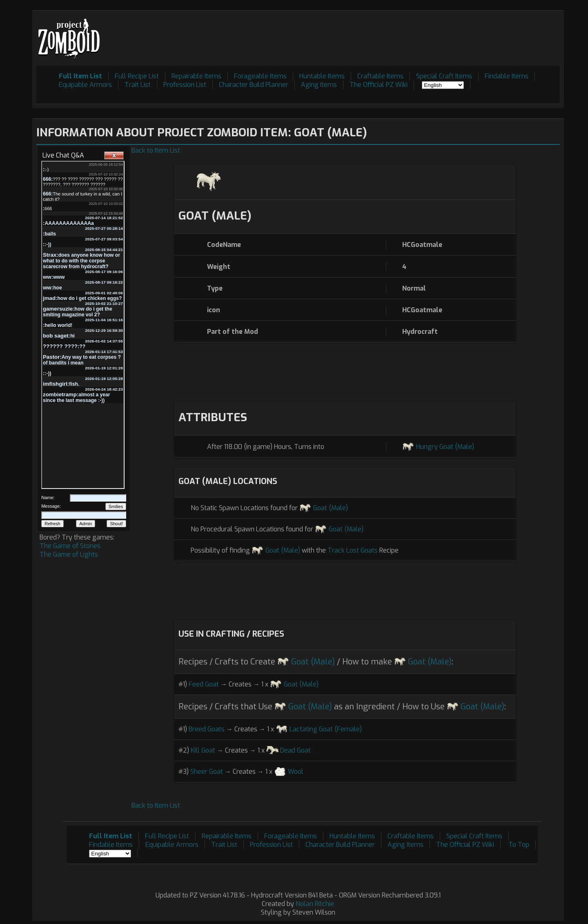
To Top (519, 845)
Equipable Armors (85, 85)
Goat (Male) (331, 508)
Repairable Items (196, 76)
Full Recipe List (137, 76)
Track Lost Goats (353, 550)
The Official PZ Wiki (379, 85)
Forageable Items (260, 76)
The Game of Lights (69, 554)
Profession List (185, 85)
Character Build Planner (254, 85)
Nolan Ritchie (315, 904)
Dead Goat (295, 750)
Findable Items (507, 76)
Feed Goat (204, 684)
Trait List (138, 85)
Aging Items (319, 85)
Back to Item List (156, 150)
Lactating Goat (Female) (326, 729)
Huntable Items (322, 76)
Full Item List (80, 76)
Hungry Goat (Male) (445, 447)
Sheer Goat (207, 772)
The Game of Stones (70, 546)
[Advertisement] (411, 33)
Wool (296, 772)
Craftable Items (380, 76)
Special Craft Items (444, 76)
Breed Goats (207, 729)
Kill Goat (203, 750)
